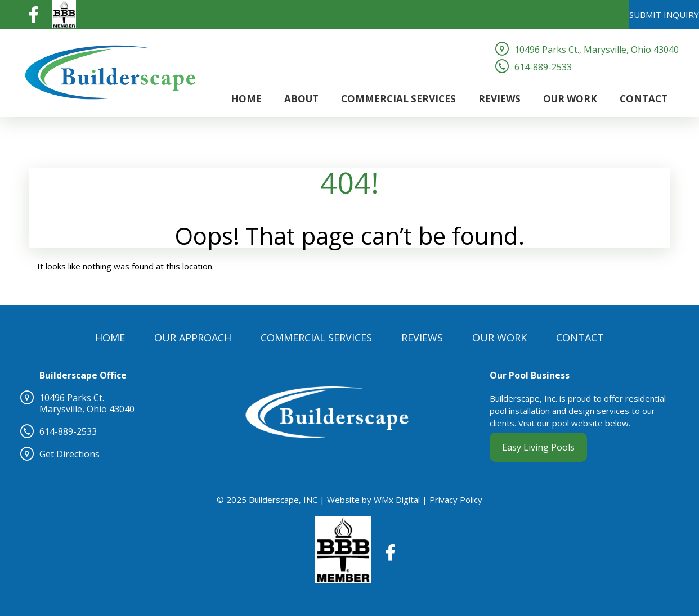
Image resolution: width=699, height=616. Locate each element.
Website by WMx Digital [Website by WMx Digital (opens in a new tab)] (373, 500)
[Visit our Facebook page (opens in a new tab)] (33, 13)
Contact (644, 99)
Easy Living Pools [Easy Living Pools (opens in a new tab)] (538, 447)
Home (246, 99)
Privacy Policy (456, 500)
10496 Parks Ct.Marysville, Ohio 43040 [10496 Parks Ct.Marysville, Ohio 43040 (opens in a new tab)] (87, 403)
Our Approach (193, 338)
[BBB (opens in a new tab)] (64, 13)
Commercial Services (398, 99)
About (301, 99)
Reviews (499, 99)
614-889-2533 (543, 67)
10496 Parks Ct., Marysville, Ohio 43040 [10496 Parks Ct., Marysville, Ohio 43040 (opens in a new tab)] (597, 50)
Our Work (570, 99)
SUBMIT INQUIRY (664, 15)
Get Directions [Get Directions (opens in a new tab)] (70, 454)
